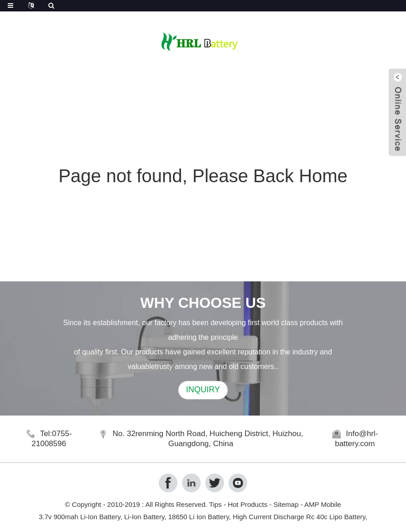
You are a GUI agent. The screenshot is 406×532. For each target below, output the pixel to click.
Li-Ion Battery (144, 517)
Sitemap (286, 504)
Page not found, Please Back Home (203, 176)
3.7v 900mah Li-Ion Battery (80, 517)
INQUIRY (203, 391)
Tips (215, 504)
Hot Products (247, 504)
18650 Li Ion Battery (199, 517)
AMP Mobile (323, 504)
